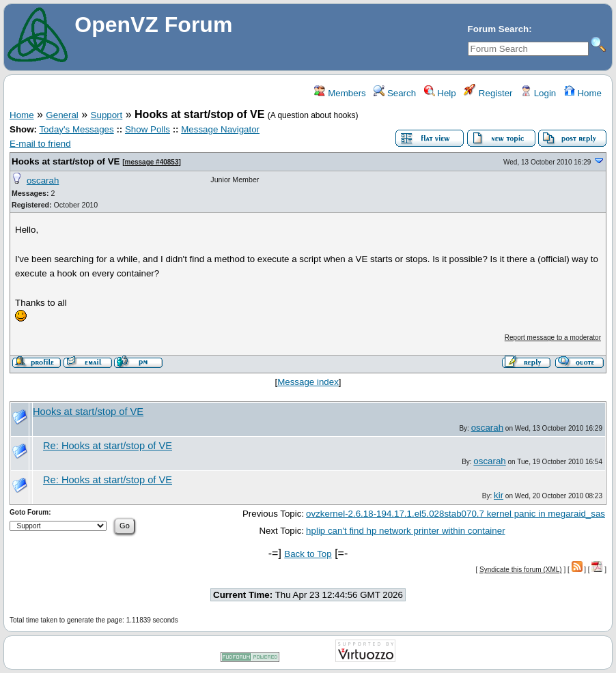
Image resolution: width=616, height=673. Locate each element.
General (62, 115)
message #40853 (152, 162)
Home (583, 93)
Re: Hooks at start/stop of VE (108, 446)
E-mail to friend (40, 144)
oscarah (43, 181)
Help (440, 93)
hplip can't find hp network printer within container (405, 531)
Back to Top (308, 554)
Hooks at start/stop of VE (66, 161)
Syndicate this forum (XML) (521, 570)
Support (107, 115)
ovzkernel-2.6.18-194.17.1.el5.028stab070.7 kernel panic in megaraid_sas (456, 514)
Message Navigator (220, 129)
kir (499, 495)
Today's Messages (76, 129)
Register (488, 93)
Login (538, 93)
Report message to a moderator (553, 338)
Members (340, 93)
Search (395, 93)
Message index (308, 382)
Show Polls (148, 129)
